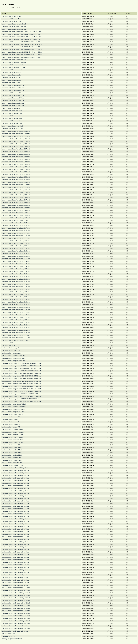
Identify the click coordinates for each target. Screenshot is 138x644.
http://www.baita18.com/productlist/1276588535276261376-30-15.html (21, 394)
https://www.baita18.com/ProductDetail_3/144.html (16, 269)
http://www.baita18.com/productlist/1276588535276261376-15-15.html (21, 396)
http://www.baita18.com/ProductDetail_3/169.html (16, 608)
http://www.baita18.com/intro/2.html (12, 458)
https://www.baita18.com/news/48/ (11, 80)
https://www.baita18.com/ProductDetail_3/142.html (16, 274)
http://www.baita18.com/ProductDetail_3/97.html (15, 473)
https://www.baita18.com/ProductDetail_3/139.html (16, 282)
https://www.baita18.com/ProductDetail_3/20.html (16, 218)
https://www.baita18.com (9, 345)
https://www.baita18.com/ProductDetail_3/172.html (16, 236)
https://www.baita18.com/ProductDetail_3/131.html (16, 302)
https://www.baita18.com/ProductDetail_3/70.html (16, 192)
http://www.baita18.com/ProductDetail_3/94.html (15, 478)
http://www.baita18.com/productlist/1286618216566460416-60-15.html (21, 379)
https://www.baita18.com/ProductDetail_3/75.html (16, 180)
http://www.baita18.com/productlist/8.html (13, 358)
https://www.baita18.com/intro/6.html (12, 116)
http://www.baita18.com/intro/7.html (12, 450)
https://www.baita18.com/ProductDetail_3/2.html (15, 220)
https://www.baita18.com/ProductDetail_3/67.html (16, 200)
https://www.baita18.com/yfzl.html (11, 19)
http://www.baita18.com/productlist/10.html (14, 407)
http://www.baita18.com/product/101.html (13, 412)
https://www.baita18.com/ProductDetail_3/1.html (15, 340)
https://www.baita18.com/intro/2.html (12, 121)
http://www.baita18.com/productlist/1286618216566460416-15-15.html (21, 386)
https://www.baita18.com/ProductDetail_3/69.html (16, 195)
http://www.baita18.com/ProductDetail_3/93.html (15, 481)
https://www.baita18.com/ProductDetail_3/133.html (16, 297)
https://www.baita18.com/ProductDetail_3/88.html (16, 146)
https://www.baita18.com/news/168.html (13, 106)
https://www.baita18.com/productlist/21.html (14, 29)
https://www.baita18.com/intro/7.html (12, 113)
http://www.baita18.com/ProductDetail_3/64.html (15, 555)
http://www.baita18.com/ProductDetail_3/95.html (15, 476)
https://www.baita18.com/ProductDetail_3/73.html (16, 185)
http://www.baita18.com (8, 636)
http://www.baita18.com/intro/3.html (12, 455)
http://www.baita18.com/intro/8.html (12, 447)
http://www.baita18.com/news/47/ (11, 427)
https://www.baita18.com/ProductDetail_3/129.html (16, 310)
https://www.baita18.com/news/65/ (11, 75)
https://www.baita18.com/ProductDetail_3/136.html (16, 289)
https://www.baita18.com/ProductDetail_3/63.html (16, 210)
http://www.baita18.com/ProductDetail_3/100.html (16, 629)
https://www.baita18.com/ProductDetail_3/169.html (16, 243)
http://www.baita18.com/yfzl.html (11, 351)
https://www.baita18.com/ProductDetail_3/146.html (16, 264)
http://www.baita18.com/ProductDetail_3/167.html (16, 613)
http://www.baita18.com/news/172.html (13, 440)
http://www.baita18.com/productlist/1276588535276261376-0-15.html (21, 402)
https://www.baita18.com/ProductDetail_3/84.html (16, 157)
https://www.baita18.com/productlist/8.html (14, 27)
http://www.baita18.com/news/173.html (13, 437)
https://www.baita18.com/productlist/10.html (14, 62)
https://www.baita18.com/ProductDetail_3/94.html (16, 131)
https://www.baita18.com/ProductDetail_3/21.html (16, 215)
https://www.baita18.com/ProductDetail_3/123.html (16, 325)
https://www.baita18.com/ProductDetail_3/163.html (16, 259)
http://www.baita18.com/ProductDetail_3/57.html (15, 572)
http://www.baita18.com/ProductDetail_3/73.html (15, 532)
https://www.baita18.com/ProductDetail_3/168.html (16, 246)
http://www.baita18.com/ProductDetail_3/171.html (16, 603)
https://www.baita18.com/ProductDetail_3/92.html (16, 136)
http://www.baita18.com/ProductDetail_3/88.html (15, 493)
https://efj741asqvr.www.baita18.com (12, 639)
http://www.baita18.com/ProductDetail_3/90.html (15, 488)
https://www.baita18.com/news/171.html (13, 98)
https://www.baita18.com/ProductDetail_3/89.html (16, 144)
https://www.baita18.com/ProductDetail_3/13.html (16, 307)
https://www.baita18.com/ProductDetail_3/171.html (16, 238)
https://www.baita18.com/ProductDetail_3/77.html (16, 175)
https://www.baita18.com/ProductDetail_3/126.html (16, 317)
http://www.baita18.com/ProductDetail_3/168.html (16, 611)
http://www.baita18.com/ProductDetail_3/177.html (16, 588)
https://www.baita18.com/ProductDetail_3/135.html (16, 292)
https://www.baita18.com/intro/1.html (12, 124)
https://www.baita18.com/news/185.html (13, 88)
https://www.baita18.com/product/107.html (14, 65)
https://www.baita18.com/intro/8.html (12, 111)
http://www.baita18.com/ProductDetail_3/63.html (15, 557)
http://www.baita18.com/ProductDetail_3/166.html (16, 616)
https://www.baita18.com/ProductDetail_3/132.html (16, 300)
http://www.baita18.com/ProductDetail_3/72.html (15, 534)
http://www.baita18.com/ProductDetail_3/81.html (15, 511)
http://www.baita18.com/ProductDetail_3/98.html (15, 470)
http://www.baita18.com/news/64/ (11, 422)
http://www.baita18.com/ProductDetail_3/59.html (15, 567)
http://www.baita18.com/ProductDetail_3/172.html (16, 600)
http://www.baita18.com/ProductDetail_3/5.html (15, 578)
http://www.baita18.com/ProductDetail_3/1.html (15, 631)
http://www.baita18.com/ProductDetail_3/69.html (15, 542)
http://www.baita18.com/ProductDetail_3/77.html (15, 521)
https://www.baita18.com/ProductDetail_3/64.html (16, 208)
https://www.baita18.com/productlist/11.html (14, 60)
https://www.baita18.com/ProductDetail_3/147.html (16, 261)
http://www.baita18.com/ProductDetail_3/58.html (15, 570)
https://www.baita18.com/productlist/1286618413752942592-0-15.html (21, 37)
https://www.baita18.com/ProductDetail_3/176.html (16, 226)
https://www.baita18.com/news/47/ (11, 83)
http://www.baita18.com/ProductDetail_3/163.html (16, 623)
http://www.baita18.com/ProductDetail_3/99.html (15, 468)
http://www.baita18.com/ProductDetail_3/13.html (15, 626)
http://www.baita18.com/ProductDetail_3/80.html (15, 514)
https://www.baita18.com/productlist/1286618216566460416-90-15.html (22, 42)
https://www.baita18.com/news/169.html (13, 103)
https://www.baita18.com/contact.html (12, 126)
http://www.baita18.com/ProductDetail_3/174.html (16, 595)
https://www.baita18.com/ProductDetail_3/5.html (15, 213)
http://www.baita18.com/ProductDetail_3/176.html (16, 590)
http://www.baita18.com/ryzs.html (11, 353)
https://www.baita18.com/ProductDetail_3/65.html (16, 205)
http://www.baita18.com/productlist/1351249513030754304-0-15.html (21, 363)
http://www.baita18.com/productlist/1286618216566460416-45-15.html (21, 381)
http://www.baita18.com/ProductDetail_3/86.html (15, 498)
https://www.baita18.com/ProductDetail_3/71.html (16, 190)
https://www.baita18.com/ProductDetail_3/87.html (16, 149)
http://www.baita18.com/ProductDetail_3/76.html (15, 524)
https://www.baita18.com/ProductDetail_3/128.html (16, 312)
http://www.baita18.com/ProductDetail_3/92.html (15, 483)
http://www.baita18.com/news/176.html (13, 435)
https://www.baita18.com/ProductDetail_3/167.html (16, 248)
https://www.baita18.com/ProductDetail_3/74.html (16, 182)
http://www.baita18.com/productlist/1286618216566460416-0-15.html (21, 389)
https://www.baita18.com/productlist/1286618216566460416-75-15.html (22, 44)
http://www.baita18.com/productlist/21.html (14, 361)
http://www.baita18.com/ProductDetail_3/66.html (15, 549)
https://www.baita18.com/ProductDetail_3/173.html (16, 233)
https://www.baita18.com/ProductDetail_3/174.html (16, 231)
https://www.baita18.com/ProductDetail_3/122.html (16, 328)
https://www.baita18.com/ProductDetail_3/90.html (16, 141)
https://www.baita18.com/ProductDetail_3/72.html (16, 187)
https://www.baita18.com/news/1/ (11, 108)
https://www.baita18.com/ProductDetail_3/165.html (16, 254)
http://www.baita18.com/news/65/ (11, 419)
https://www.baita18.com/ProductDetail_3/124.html (16, 322)
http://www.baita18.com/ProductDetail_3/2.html (15, 585)
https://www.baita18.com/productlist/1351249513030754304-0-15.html (21, 32)
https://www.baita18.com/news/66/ (11, 72)
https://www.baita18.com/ (9, 343)
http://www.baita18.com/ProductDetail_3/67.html (15, 547)
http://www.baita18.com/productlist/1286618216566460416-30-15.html (21, 384)
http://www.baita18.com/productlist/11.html (14, 404)
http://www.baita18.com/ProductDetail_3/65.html (15, 552)
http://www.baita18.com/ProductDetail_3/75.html (15, 527)
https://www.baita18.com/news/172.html (13, 95)
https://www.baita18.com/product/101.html (14, 67)
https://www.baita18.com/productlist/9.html (14, 24)
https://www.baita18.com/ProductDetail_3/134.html (16, 294)
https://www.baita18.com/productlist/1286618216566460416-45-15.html (22, 50)
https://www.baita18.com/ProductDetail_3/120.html (16, 333)
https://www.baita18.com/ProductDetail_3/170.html (16, 241)
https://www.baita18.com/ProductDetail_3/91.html (16, 139)
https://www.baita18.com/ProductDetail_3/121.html (16, 330)
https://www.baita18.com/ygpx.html (12, 16)
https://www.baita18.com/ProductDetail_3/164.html (16, 256)
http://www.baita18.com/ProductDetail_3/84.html (15, 504)
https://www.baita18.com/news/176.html (13, 90)
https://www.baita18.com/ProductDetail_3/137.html (16, 287)
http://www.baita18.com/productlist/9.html (13, 356)
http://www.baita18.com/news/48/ (11, 424)
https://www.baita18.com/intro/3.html (12, 118)
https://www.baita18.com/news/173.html (13, 93)
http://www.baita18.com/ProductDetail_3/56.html (15, 575)
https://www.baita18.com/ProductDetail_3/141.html (16, 277)
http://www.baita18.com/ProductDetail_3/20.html (15, 583)
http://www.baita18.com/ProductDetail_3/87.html (15, 496)
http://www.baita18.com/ (8, 634)
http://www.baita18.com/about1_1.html (12, 465)
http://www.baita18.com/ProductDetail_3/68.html (15, 544)
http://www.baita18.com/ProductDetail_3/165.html (16, 618)
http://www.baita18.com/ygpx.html (11, 348)
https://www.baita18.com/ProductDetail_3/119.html (16, 335)
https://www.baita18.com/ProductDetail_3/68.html (16, 197)
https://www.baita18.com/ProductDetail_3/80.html (16, 167)
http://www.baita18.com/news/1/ (11, 445)
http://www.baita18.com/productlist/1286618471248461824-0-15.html (21, 366)
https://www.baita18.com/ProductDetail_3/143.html (16, 271)
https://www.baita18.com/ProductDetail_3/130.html (16, 305)
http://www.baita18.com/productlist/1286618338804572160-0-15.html (21, 371)
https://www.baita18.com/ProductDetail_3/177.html (16, 223)
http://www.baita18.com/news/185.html (13, 432)
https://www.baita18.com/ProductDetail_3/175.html (16, 228)
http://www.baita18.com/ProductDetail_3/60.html (15, 565)
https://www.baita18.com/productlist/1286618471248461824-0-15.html (21, 34)
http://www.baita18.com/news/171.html (13, 442)
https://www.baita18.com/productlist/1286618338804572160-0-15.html (21, 39)
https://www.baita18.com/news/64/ (11, 78)
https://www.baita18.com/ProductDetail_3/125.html (16, 320)
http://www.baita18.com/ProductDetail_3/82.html (15, 509)
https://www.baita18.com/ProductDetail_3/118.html (16, 338)
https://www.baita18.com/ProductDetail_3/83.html (16, 159)
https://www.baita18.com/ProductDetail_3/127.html (16, 315)
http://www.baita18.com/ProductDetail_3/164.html (16, 621)
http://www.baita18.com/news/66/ (11, 417)
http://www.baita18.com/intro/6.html (12, 453)
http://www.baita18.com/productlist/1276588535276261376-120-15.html (22, 399)
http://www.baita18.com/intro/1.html (12, 460)
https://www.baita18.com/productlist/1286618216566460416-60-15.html (22, 47)
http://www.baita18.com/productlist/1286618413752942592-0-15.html (21, 368)
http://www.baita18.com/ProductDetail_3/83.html (15, 506)
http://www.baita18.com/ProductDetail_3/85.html (15, 501)
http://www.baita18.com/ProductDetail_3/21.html (15, 580)
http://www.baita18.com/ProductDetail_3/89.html (15, 491)
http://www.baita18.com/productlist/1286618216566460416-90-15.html (21, 373)
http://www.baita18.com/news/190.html (13, 430)
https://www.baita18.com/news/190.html (13, 85)
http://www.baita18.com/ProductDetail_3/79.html (15, 516)
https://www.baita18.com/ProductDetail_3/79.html (16, 169)
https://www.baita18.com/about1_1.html (13, 129)
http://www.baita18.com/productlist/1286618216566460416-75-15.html (21, 376)
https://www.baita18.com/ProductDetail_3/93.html (16, 134)
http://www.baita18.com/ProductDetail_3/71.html (15, 537)
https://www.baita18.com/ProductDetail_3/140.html (16, 279)
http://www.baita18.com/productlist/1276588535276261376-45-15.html (21, 391)
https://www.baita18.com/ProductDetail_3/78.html (16, 172)
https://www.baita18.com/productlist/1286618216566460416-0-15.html (21, 57)
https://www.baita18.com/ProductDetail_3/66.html (16, 203)
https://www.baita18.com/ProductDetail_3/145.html (16, 266)
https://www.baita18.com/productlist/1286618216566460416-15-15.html (22, 55)
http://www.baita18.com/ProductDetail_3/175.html (16, 593)
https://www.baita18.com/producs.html (12, 70)
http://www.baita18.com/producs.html (12, 414)
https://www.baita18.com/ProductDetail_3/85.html (16, 154)
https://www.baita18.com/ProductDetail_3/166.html (16, 251)
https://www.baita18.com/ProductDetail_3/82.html (16, 162)
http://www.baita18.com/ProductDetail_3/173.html (16, 598)
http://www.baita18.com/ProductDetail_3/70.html (15, 539)
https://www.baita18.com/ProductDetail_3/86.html (16, 152)
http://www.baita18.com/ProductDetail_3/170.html (16, 606)
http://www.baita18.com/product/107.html (13, 409)
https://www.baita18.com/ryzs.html (11, 21)
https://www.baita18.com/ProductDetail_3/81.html (16, 164)
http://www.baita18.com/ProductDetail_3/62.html (15, 560)
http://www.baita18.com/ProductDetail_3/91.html (15, 486)
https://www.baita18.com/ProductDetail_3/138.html (16, 284)
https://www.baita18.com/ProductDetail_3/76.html (16, 177)
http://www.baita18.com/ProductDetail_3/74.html (15, 529)
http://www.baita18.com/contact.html (12, 463)
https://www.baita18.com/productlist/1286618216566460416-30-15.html (22, 52)
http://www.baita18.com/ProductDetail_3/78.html (15, 519)
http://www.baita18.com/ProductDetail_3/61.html (15, 562)
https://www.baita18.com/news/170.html (13, 101)
